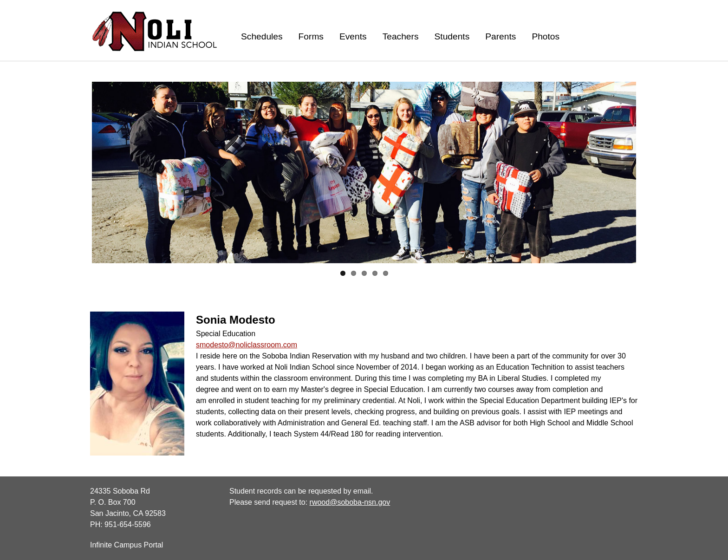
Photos (546, 36)
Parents (500, 36)
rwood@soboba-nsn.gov (350, 502)
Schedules (262, 36)
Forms (311, 36)
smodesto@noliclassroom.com (247, 345)
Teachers (401, 36)
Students (452, 36)
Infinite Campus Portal (127, 545)
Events (353, 36)
